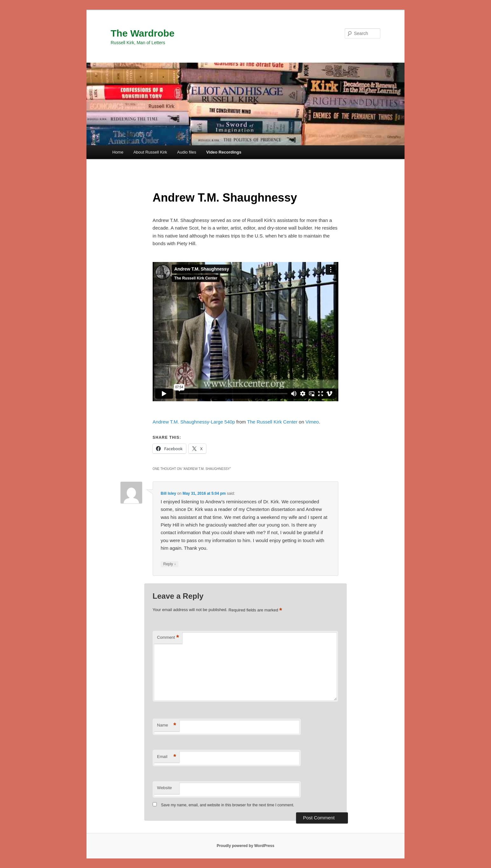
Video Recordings (224, 152)
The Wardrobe (143, 33)
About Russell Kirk (150, 152)
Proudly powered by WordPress (245, 846)
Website (165, 788)
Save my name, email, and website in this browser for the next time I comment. (228, 805)
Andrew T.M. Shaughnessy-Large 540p (194, 422)
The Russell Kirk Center (272, 422)
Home (118, 152)
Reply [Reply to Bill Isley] (169, 564)
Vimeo (312, 422)
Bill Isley (168, 493)
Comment (168, 638)
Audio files (187, 152)
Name (167, 725)
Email (167, 757)
